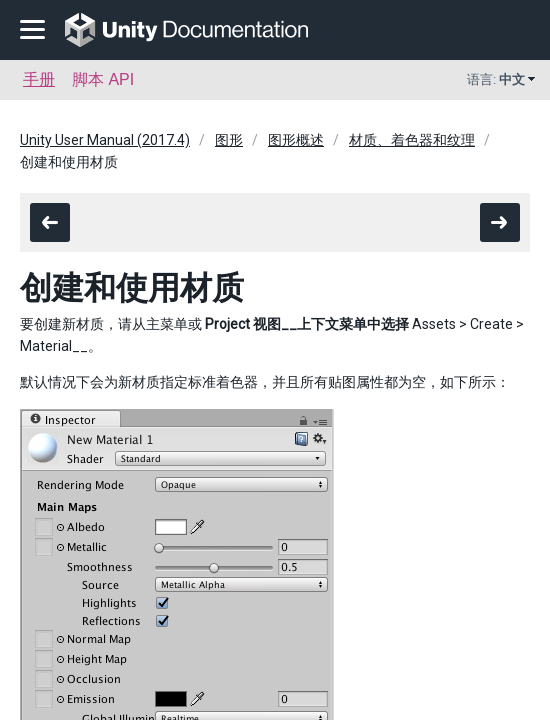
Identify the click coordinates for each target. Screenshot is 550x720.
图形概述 (296, 140)
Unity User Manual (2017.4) (105, 140)
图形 (229, 140)
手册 (39, 79)
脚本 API (103, 79)
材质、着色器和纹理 (412, 140)
